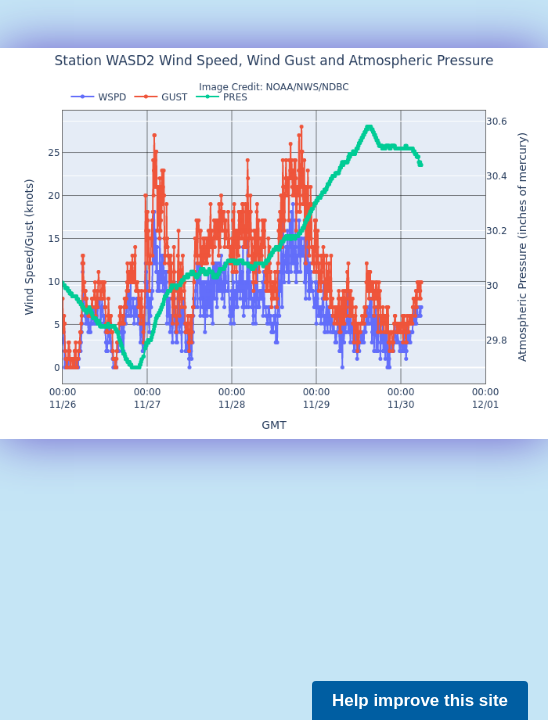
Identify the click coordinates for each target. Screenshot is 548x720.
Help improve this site (420, 700)
